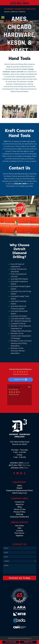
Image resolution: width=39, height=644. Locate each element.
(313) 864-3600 (20, 3)
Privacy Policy (19, 512)
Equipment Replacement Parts (20, 491)
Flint (19, 528)
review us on (21, 379)
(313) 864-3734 (17, 468)
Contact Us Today (20, 578)
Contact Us (20, 502)
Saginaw (19, 536)
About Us (20, 504)
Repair (20, 488)
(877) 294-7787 (15, 465)
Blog (20, 507)
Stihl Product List (19, 493)
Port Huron (19, 533)
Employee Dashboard (19, 517)
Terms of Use (20, 509)
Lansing (20, 531)
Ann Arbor (20, 526)
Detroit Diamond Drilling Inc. (21, 369)
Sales (19, 486)
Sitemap (20, 514)
